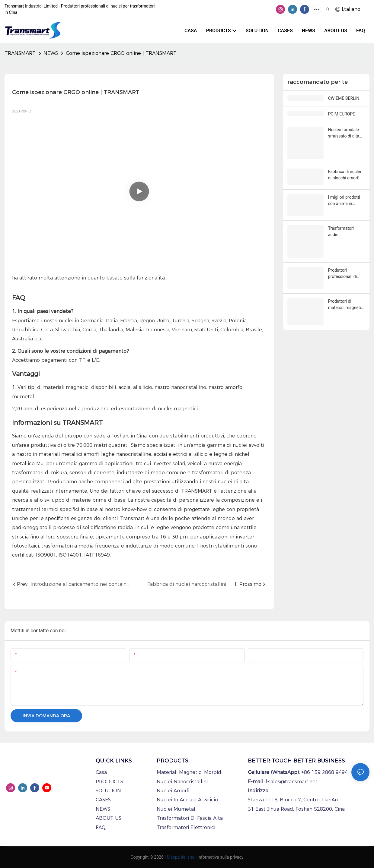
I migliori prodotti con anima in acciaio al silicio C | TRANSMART (346, 201)
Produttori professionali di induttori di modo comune (344, 274)
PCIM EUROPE (342, 114)
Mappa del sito (181, 857)
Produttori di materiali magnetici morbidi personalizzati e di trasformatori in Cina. (346, 305)
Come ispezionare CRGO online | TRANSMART (121, 53)
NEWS (51, 53)
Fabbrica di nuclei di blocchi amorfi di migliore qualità (346, 175)
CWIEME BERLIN (344, 98)
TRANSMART (20, 53)
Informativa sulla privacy (221, 857)
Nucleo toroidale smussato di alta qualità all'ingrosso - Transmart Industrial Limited (346, 133)
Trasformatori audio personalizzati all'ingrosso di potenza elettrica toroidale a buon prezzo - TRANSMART (344, 232)
